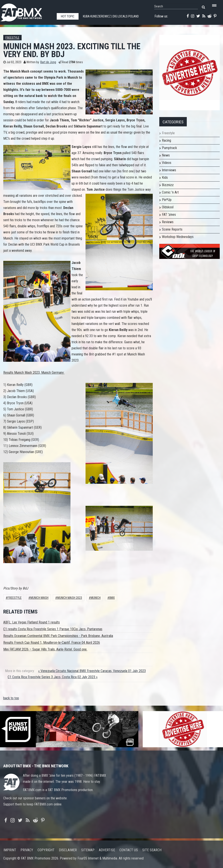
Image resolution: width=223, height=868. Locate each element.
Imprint (10, 850)
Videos (167, 163)
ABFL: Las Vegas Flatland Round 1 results (32, 622)
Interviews (169, 170)
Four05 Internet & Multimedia (97, 858)
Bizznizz (168, 185)
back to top (11, 698)
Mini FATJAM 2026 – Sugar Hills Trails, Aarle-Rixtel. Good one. (45, 649)
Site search (152, 850)
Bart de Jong (48, 62)
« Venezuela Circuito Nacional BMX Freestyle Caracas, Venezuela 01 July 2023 (92, 671)
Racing (166, 140)
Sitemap (88, 850)
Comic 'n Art (170, 192)
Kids (165, 178)
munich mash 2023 (70, 598)
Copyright (46, 850)
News (166, 155)
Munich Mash (39, 598)
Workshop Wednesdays (178, 237)
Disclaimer (68, 850)
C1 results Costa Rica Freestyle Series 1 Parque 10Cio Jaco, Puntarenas (53, 629)
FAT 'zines (169, 215)
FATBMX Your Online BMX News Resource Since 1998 (26, 11)
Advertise (107, 850)
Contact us (129, 850)
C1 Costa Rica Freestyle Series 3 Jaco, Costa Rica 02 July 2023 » (53, 677)
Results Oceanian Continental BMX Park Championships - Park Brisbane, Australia (58, 636)
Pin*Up (167, 200)
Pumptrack (169, 148)
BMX (112, 598)
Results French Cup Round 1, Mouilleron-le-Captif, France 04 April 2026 (52, 643)
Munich (96, 598)
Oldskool (168, 207)
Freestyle (12, 38)
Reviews (168, 222)
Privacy (27, 850)
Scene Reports (172, 229)
